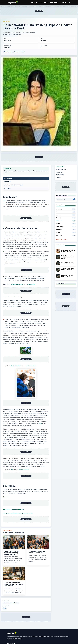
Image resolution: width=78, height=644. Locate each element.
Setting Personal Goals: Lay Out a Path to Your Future (68, 257)
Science (46, 2)
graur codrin (32, 284)
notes (40, 424)
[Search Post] (74, 199)
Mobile (66, 232)
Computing (66, 209)
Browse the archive (62, 240)
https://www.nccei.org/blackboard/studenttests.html (18, 513)
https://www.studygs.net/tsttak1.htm (14, 510)
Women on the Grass (17, 284)
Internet (66, 212)
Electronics (66, 230)
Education (63, 2)
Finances (66, 218)
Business (66, 215)
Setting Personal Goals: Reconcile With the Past (68, 263)
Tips (23, 52)
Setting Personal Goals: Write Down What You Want (68, 270)
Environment (54, 2)
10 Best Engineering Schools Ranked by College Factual (12, 553)
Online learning (8, 52)
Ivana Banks (8, 41)
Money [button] (39, 2)
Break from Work (16, 366)
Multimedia (66, 235)
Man (12, 470)
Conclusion (7, 188)
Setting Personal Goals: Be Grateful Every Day (68, 251)
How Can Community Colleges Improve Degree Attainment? (14, 584)
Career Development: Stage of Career (67, 276)
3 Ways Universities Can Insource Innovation (37, 552)
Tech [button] (32, 2)
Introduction (8, 182)
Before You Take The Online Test (13, 185)
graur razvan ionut (31, 366)
